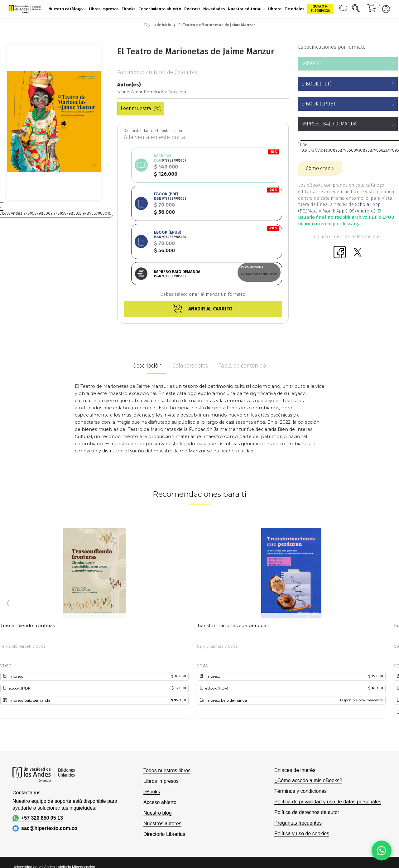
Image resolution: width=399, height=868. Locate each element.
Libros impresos (161, 717)
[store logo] (25, 9)
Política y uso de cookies (302, 769)
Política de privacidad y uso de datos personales (328, 737)
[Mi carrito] (372, 9)
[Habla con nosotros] (382, 851)
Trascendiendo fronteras (28, 561)
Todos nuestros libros (167, 706)
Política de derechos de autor (307, 748)
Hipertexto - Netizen (348, 812)
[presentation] (8, 539)
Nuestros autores (162, 759)
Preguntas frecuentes (298, 758)
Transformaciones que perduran (233, 561)
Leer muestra (141, 108)
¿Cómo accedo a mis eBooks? (308, 716)
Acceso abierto (160, 738)
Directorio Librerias (164, 770)
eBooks (152, 727)
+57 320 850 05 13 (38, 753)
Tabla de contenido (242, 301)
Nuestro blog (158, 748)
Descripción (147, 301)
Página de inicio (158, 25)
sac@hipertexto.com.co (45, 764)
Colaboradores (190, 301)
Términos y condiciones (300, 727)
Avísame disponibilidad (259, 198)
